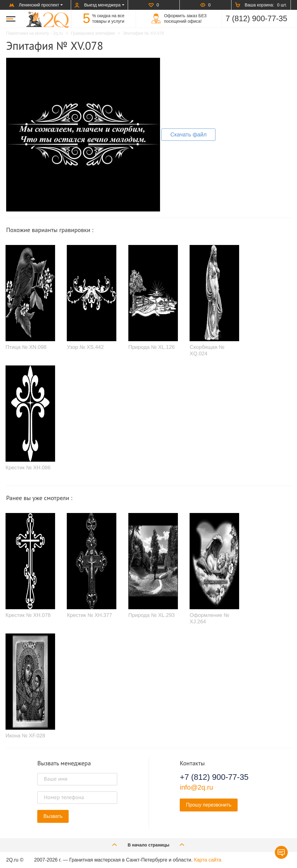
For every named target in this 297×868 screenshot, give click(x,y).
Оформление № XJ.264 (209, 618)
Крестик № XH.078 (28, 615)
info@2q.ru (196, 787)
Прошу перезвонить (209, 805)
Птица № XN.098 (26, 347)
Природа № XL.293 (152, 615)
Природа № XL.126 (152, 347)
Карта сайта (208, 860)
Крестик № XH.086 (28, 468)
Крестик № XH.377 (89, 615)
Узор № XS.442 (85, 347)
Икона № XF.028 (25, 736)
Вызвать (53, 816)
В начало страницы (149, 844)
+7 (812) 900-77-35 (214, 777)
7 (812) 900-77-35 (256, 18)
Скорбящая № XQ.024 (207, 350)
